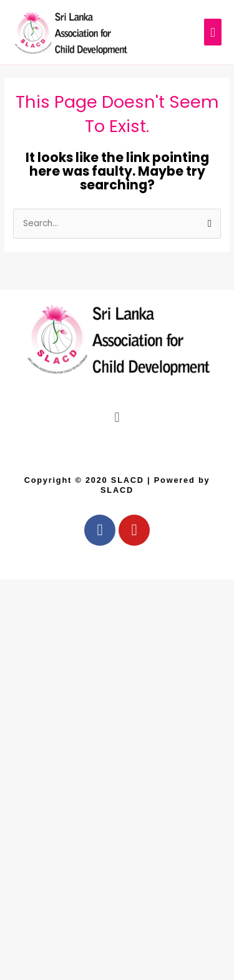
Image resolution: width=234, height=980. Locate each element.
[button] (117, 417)
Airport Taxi (14, 566)
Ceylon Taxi (15, 552)
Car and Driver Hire (16, 559)
